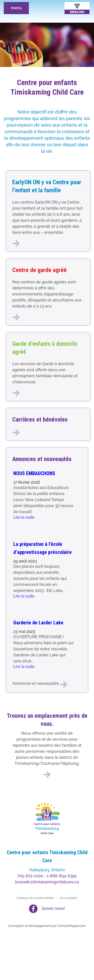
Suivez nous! (53, 908)
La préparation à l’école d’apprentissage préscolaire (42, 548)
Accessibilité (68, 898)
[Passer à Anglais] (77, 8)
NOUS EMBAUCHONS (34, 473)
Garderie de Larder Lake (38, 623)
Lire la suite (24, 517)
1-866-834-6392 (62, 876)
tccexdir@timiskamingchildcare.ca (47, 882)
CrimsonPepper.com (72, 926)
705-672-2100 (30, 876)
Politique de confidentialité (35, 898)
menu (16, 8)
